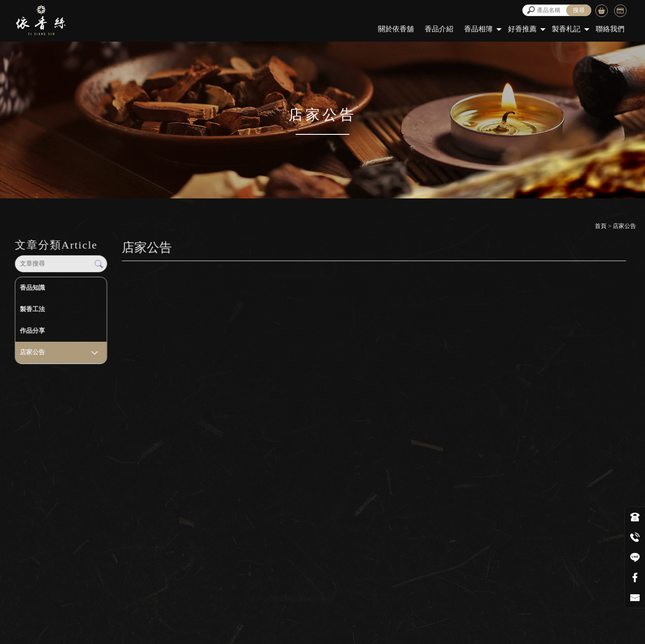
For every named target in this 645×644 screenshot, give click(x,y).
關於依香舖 (396, 29)
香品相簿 (478, 29)
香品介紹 (439, 29)
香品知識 (32, 288)
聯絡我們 (610, 29)
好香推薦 (522, 29)
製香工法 (32, 309)
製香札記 (566, 29)
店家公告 (32, 352)
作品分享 (32, 331)
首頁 (601, 226)
